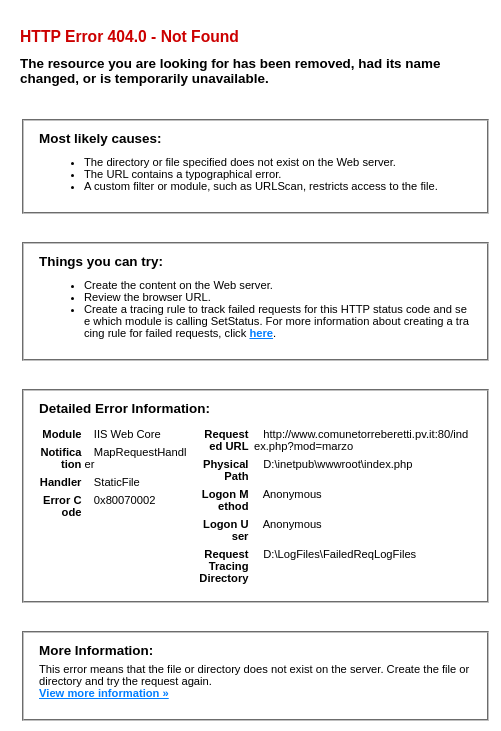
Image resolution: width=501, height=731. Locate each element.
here (261, 333)
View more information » (104, 693)
